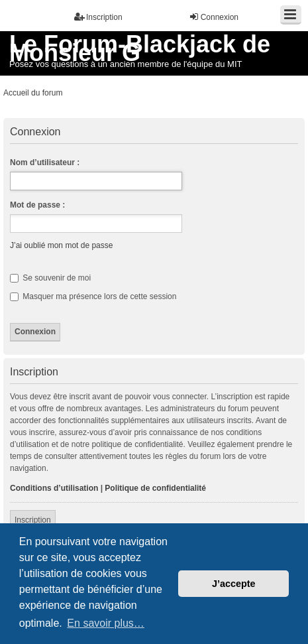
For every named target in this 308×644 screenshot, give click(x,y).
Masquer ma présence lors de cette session (93, 296)
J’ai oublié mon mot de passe (61, 245)
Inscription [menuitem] (98, 17)
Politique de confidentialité (155, 488)
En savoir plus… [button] (106, 623)
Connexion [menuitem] (214, 17)
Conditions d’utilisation (54, 488)
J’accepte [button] (234, 584)
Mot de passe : (37, 205)
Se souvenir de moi (50, 278)
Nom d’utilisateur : (45, 162)
